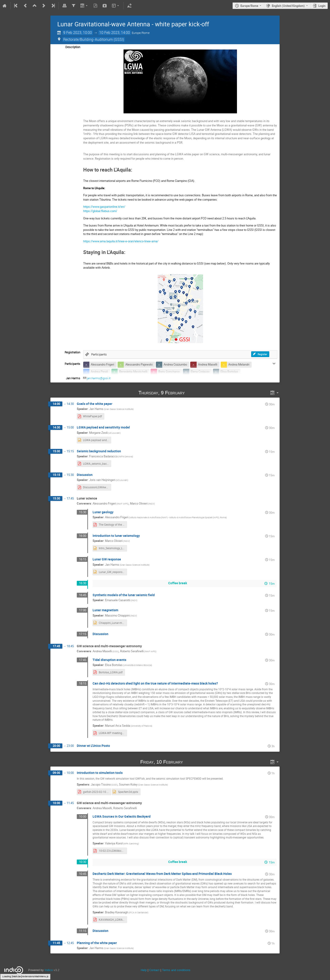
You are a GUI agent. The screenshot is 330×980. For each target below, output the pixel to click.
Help (144, 970)
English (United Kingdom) (288, 6)
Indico (49, 970)
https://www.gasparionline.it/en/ (104, 207)
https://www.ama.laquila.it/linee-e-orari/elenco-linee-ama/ (121, 241)
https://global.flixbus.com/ (100, 211)
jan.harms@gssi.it (99, 378)
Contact (154, 970)
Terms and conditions (176, 970)
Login (322, 6)
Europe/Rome (249, 6)
